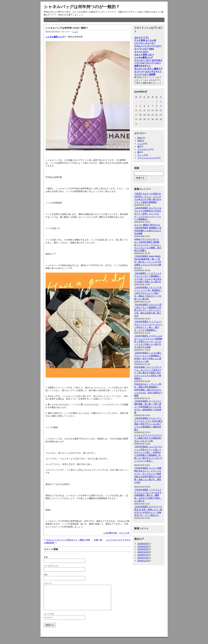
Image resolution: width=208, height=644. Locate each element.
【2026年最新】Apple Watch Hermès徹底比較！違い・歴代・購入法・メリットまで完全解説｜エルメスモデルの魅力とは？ (148, 262)
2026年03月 (143, 549)
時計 (140, 138)
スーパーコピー (142, 52)
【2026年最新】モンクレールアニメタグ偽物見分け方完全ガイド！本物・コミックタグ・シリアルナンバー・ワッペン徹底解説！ (148, 214)
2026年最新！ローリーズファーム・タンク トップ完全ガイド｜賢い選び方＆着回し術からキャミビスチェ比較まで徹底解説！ (148, 373)
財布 (140, 141)
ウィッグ (142, 155)
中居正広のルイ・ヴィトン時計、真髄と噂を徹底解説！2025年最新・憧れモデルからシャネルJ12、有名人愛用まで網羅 (148, 390)
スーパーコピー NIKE (144, 49)
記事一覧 (98, 540)
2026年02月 (143, 552)
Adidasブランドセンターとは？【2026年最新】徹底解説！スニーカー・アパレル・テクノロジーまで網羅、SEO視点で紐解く (148, 245)
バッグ (75, 32)
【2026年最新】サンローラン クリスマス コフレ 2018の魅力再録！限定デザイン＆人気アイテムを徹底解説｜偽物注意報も (148, 424)
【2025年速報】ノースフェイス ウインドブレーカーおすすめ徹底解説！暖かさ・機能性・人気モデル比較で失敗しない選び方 (148, 495)
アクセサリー (144, 149)
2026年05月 (143, 544)
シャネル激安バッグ (55, 37)
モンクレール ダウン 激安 (146, 69)
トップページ (51, 20)
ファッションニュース (148, 158)
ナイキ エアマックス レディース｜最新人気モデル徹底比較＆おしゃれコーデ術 (148, 438)
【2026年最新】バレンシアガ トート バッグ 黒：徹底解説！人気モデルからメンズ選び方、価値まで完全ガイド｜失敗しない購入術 (148, 293)
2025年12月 (143, 558)
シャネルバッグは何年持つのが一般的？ (82, 7)
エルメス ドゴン (142, 37)
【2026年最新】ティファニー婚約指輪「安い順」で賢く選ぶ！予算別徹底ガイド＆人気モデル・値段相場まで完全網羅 (148, 407)
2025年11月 (143, 561)
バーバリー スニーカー (145, 43)
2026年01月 (143, 555)
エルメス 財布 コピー (144, 55)
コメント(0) (124, 533)
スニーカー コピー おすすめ (147, 60)
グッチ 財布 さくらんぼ (145, 40)
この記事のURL (110, 533)
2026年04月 (143, 546)
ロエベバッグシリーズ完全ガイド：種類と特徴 (68, 540)
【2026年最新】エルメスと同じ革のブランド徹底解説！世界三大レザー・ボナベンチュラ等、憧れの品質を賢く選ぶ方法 (148, 310)
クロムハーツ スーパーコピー (148, 46)
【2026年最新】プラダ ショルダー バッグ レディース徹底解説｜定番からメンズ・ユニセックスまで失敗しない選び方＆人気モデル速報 (148, 342)
